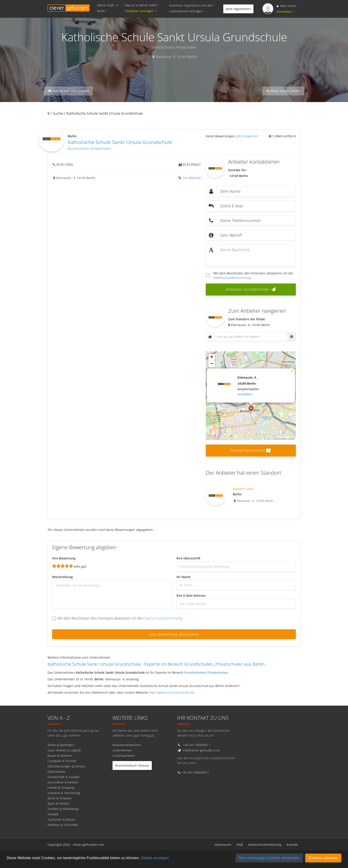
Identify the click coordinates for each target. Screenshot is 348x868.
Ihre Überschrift (188, 558)
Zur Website (191, 178)
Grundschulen (78, 149)
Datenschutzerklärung (265, 845)
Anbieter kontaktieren (251, 289)
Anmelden (286, 12)
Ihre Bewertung (64, 558)
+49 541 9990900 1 (197, 745)
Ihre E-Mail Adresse (191, 595)
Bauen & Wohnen (60, 756)
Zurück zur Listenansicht (68, 91)
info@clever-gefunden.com (201, 750)
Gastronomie (56, 772)
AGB (240, 845)
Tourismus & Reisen (61, 820)
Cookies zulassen (323, 858)
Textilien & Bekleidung (63, 809)
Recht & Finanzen (60, 798)
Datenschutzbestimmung (232, 278)
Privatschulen (101, 149)
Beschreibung (62, 577)
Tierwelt (53, 814)
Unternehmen (122, 750)
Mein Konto (286, 6)
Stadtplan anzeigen (141, 11)
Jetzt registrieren (238, 9)
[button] (251, 409)
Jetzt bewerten (247, 136)
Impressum (223, 845)
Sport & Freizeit (58, 804)
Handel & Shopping (61, 788)
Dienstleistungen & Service (66, 766)
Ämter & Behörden (61, 745)
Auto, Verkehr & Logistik (64, 750)
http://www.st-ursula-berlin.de (171, 692)
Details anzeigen (155, 858)
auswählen (245, 394)
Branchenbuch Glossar (132, 765)
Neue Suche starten (283, 91)
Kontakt (292, 845)
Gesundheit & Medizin (63, 782)
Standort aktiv (243, 489)
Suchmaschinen (124, 756)
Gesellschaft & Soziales (64, 777)
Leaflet (267, 439)
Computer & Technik (62, 761)
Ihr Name (183, 577)
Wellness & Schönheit (63, 825)
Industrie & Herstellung (64, 793)
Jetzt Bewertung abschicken (174, 634)
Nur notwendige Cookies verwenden (269, 858)
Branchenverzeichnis (127, 745)
